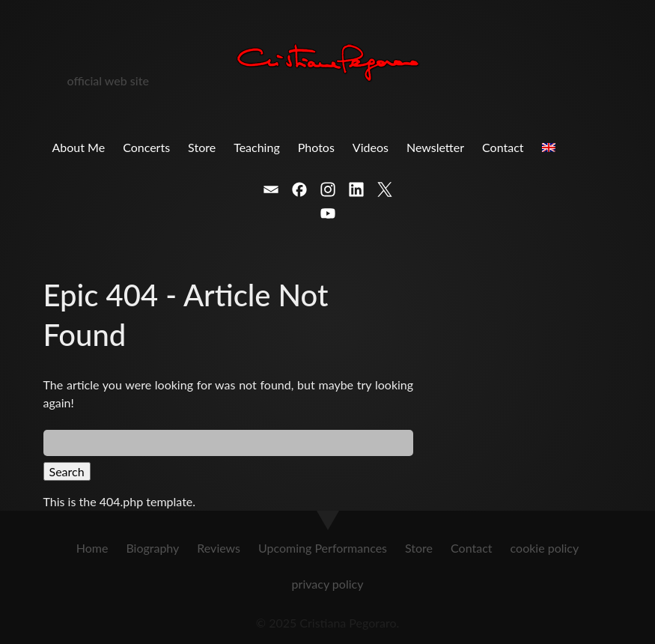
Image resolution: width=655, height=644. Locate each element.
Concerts (146, 147)
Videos (371, 147)
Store (202, 147)
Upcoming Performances (323, 548)
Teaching (257, 147)
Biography (152, 548)
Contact (503, 147)
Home (92, 548)
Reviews (219, 548)
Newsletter (435, 147)
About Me (79, 147)
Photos (316, 147)
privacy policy (328, 584)
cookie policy (545, 548)
